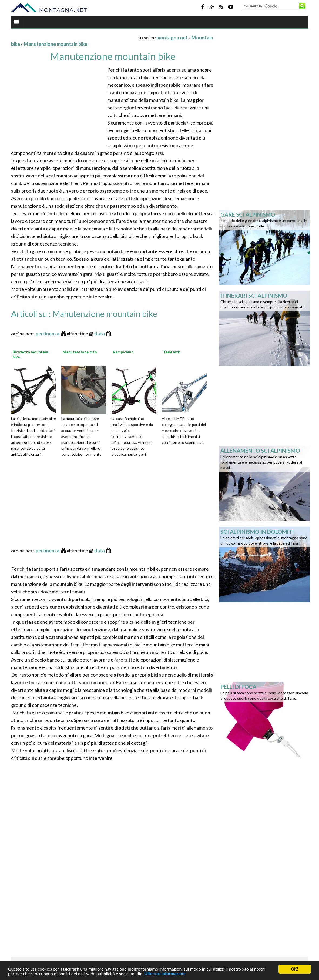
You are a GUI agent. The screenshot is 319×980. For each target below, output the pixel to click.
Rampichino (123, 352)
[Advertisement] (74, 37)
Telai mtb (172, 352)
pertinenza (48, 334)
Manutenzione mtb (80, 352)
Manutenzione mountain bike (56, 44)
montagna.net (172, 38)
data (100, 334)
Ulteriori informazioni (165, 974)
